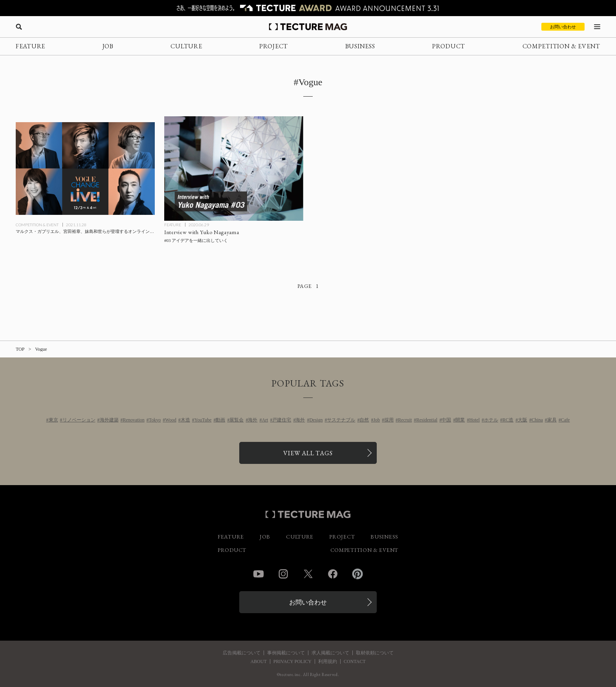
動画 (220, 420)
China (537, 420)
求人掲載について (330, 653)
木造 (185, 420)
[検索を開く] (19, 27)
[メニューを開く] (597, 27)
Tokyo (155, 420)
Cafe (566, 420)
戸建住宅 (282, 420)
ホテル (491, 420)
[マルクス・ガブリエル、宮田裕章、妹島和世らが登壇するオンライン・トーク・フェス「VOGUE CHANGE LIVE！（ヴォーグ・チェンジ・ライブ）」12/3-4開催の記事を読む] (85, 169)
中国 (446, 420)
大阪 (522, 420)
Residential (427, 420)
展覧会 (236, 420)
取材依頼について (375, 653)
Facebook (333, 574)
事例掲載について (286, 653)
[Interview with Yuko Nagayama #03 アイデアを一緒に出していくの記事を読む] (234, 169)
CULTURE (186, 46)
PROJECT (274, 46)
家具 (552, 420)
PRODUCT (449, 46)
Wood (170, 420)
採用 (389, 420)
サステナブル (341, 420)
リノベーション (79, 420)
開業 (460, 420)
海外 (253, 420)
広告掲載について (242, 653)
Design (316, 420)
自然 (364, 420)
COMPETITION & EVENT (561, 46)
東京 (53, 420)
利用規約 (328, 661)
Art (265, 420)
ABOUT (258, 661)
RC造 (508, 420)
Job (377, 420)
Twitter (308, 574)
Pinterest (357, 574)
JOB (108, 46)
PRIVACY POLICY (292, 661)
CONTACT (355, 661)
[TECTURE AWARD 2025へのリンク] (308, 8)
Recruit (405, 420)
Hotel (474, 420)
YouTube (203, 420)
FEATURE (30, 46)
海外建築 (109, 420)
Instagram (283, 574)
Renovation (134, 420)
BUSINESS (360, 46)
